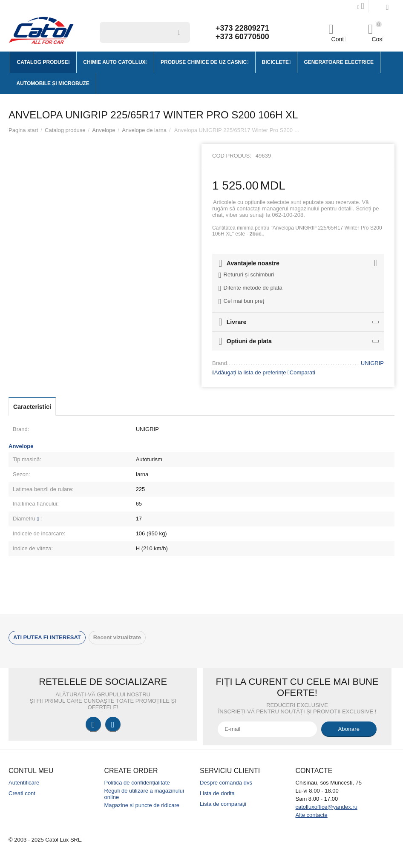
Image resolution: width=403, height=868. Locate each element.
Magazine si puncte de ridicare (142, 805)
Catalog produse (65, 130)
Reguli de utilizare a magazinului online (144, 794)
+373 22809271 (242, 28)
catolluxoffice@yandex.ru (327, 807)
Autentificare (24, 783)
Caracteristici (32, 407)
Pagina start (23, 130)
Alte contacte (312, 815)
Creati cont (22, 793)
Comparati (301, 372)
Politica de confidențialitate (137, 783)
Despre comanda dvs (226, 783)
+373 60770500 (242, 37)
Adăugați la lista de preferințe (249, 372)
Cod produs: (232, 156)
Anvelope (104, 130)
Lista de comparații (223, 804)
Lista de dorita (217, 793)
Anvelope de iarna (144, 130)
